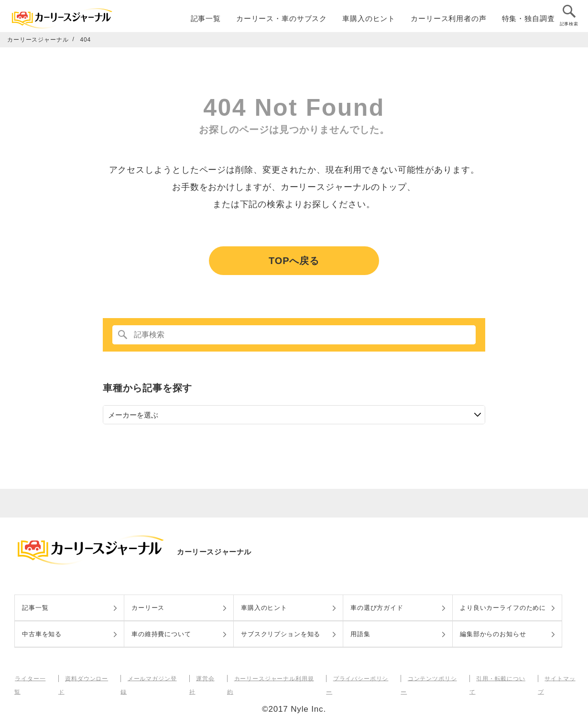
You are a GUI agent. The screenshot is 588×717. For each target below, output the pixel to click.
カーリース (148, 608)
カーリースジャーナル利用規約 (275, 678)
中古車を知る (42, 634)
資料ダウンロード (89, 678)
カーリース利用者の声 (449, 20)
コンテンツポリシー (433, 678)
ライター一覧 (33, 678)
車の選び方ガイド (377, 608)
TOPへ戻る (294, 261)
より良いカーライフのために (503, 608)
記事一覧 (206, 20)
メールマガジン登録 (154, 678)
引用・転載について (501, 678)
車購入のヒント (369, 20)
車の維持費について (161, 634)
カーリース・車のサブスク (282, 20)
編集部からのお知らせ (493, 634)
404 (86, 40)
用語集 (360, 634)
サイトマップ (560, 678)
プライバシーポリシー (362, 678)
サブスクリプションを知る (281, 634)
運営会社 (207, 678)
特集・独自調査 (528, 20)
